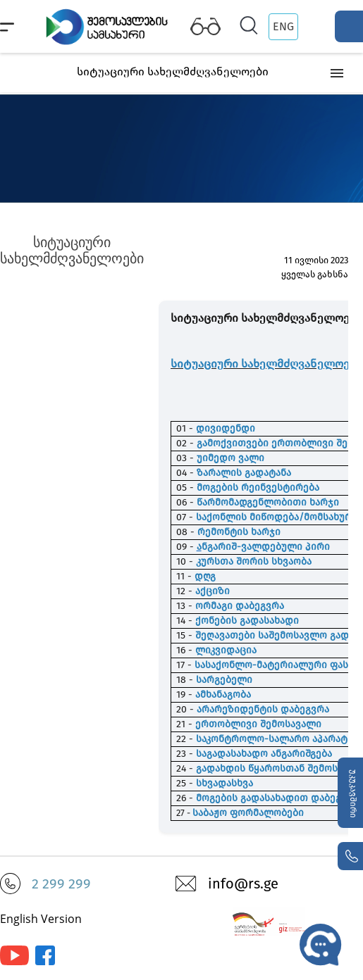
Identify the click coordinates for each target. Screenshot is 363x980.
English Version (41, 919)
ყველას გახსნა (315, 274)
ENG (283, 26)
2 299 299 (61, 884)
